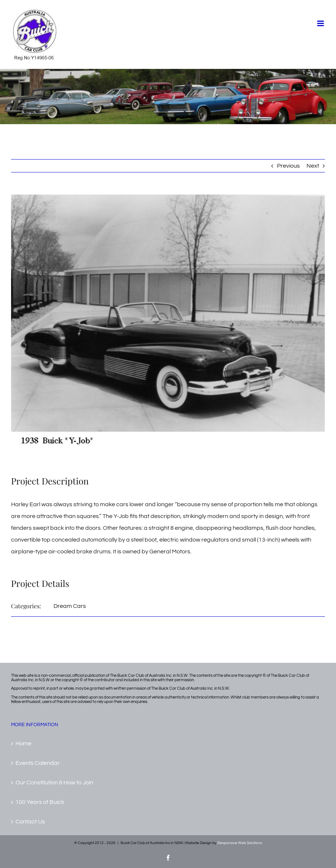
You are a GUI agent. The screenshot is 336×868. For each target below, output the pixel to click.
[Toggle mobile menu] (321, 23)
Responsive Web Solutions (240, 843)
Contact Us (30, 822)
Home (23, 743)
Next (313, 166)
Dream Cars (70, 606)
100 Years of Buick (40, 802)
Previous (288, 166)
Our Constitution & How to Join (54, 783)
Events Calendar (38, 763)
